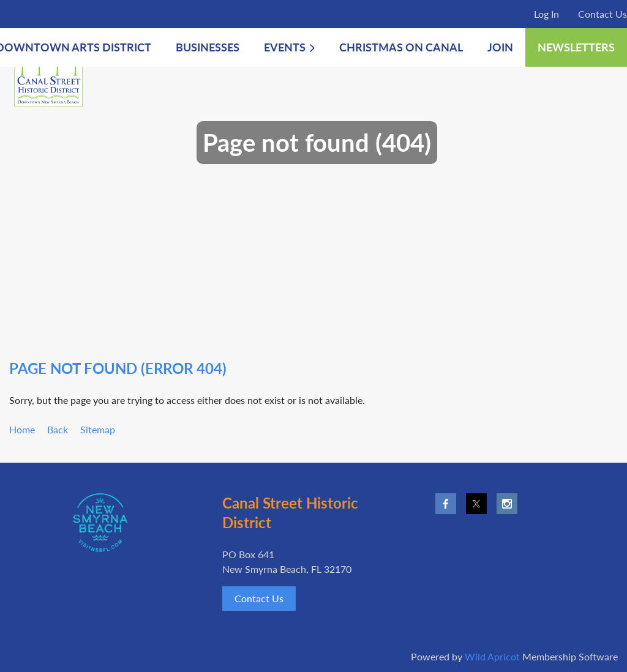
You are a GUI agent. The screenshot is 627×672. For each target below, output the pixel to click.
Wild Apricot (492, 656)
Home (22, 429)
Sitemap (98, 429)
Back (58, 429)
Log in (546, 14)
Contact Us (603, 14)
